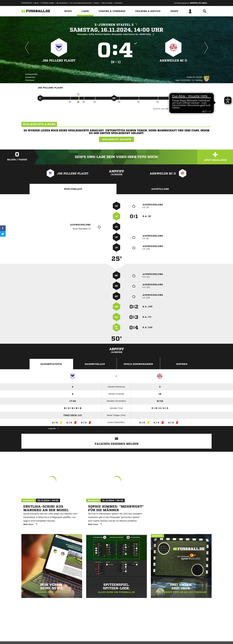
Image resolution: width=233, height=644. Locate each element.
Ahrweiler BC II (173, 60)
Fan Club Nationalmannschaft (81, 3)
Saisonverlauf (95, 364)
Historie (182, 364)
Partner (97, 3)
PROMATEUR (27, 3)
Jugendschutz (75, 637)
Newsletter (119, 3)
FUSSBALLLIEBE (47, 3)
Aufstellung (160, 189)
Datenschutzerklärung (40, 637)
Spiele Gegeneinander (138, 364)
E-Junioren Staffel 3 (117, 25)
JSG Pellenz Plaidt (59, 60)
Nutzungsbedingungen (59, 637)
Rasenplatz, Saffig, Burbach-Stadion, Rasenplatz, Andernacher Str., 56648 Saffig (117, 34)
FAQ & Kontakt (107, 3)
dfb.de (36, 3)
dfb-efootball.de (62, 3)
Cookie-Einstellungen (108, 637)
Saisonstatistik (51, 364)
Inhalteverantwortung (90, 637)
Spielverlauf (73, 189)
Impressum (25, 637)
